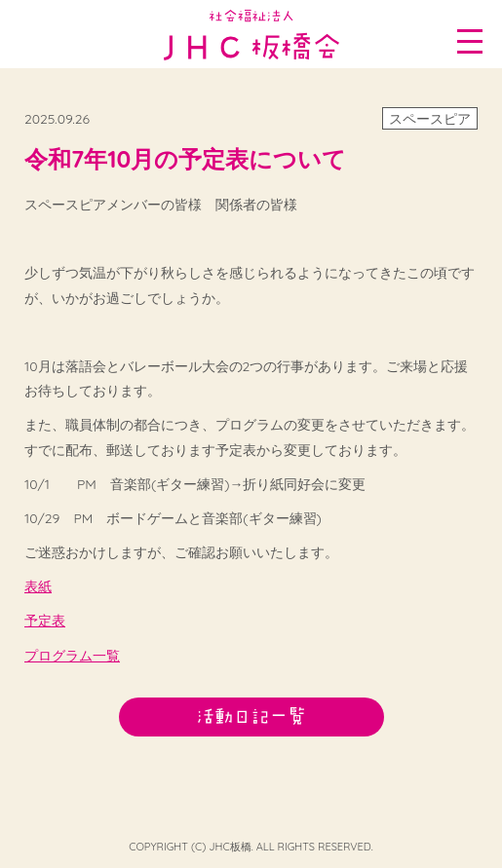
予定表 (45, 621)
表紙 (38, 586)
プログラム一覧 (72, 656)
